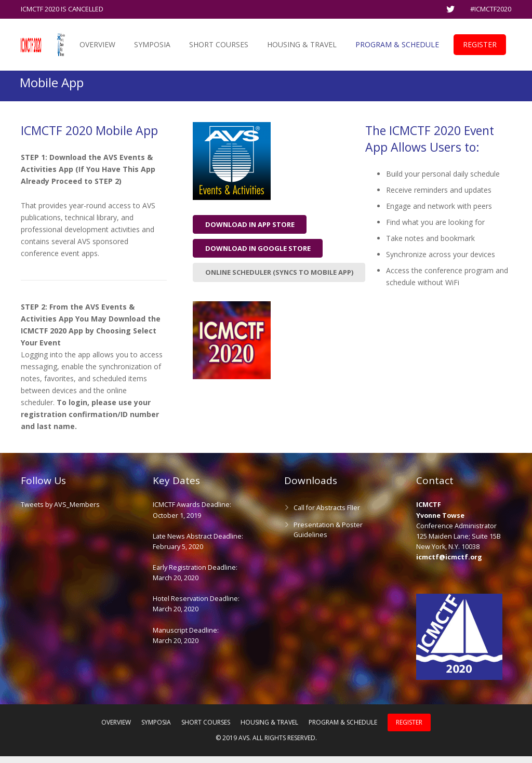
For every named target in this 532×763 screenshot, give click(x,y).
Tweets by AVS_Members (60, 512)
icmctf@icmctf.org (449, 564)
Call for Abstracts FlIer (327, 515)
